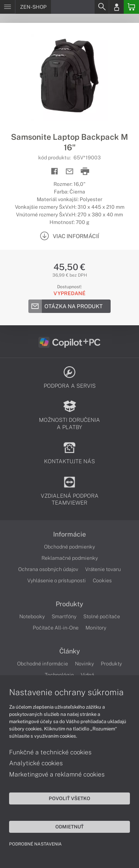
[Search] (102, 7)
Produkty (69, 604)
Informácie (69, 534)
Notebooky (32, 616)
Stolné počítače (102, 616)
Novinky (84, 664)
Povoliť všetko (69, 798)
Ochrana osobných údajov (48, 569)
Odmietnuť (69, 827)
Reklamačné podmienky (70, 558)
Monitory (96, 628)
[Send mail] (70, 172)
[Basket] (131, 7)
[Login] (116, 7)
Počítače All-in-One (56, 628)
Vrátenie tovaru (103, 569)
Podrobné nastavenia (35, 844)
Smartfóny (64, 616)
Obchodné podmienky (69, 547)
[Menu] (7, 7)
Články (70, 651)
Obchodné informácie (43, 664)
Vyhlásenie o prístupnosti (57, 580)
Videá (88, 675)
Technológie (59, 675)
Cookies (102, 580)
